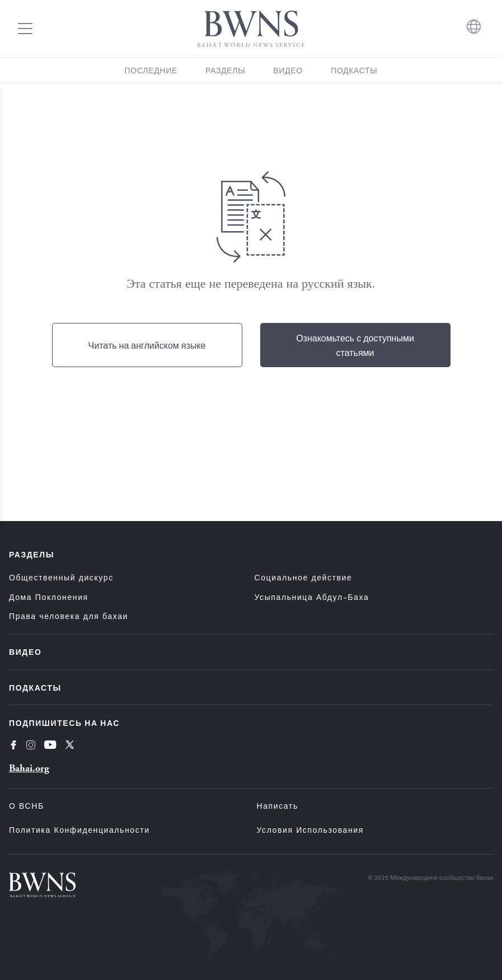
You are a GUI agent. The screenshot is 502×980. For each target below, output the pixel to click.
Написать (278, 806)
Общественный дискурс (61, 577)
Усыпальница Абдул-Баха (312, 597)
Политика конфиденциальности (79, 830)
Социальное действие (304, 577)
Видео (288, 70)
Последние (151, 70)
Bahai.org (29, 768)
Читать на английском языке (147, 345)
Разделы (225, 70)
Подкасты (354, 70)
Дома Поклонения (49, 597)
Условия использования (310, 830)
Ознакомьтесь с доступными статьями (355, 345)
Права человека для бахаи (69, 616)
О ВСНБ (27, 806)
